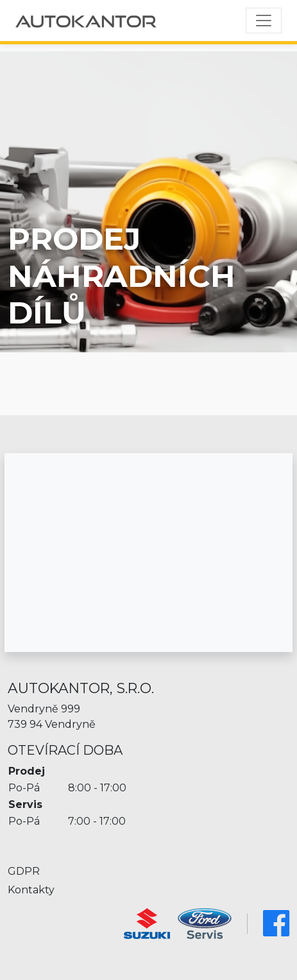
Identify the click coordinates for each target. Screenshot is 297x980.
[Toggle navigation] (264, 21)
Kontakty (31, 890)
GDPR (24, 871)
